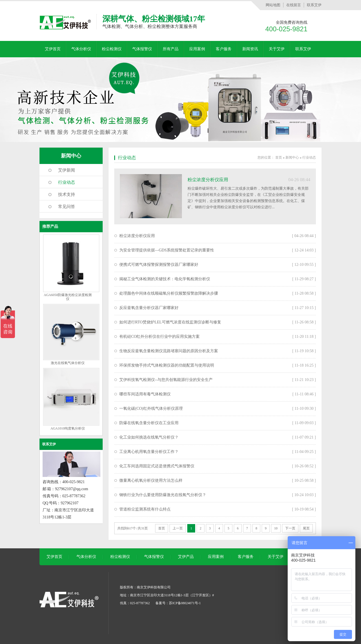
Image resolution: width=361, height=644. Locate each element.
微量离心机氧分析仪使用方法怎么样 (151, 480)
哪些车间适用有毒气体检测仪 (145, 394)
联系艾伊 (314, 5)
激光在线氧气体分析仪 (68, 363)
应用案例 (197, 49)
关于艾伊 (277, 49)
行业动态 (67, 182)
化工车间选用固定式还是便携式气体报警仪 (157, 466)
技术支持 (67, 194)
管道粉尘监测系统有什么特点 (145, 509)
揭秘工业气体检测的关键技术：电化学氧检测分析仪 (165, 279)
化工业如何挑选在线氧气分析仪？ (149, 437)
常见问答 (67, 207)
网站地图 (273, 5)
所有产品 (171, 49)
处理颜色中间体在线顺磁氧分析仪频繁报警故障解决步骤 (169, 293)
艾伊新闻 (67, 170)
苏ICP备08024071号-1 (185, 603)
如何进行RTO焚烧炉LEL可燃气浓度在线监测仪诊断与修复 (170, 322)
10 (276, 528)
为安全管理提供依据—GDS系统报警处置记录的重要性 (167, 250)
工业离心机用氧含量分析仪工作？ (149, 452)
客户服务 (224, 49)
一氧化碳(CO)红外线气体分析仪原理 (151, 408)
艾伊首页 (53, 49)
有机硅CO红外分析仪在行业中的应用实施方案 (159, 337)
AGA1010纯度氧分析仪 (68, 428)
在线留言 (294, 5)
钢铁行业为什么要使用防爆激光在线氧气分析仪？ (163, 495)
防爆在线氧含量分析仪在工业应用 (149, 423)
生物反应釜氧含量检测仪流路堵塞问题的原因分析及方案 (169, 351)
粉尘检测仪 (112, 49)
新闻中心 (71, 156)
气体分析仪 (81, 49)
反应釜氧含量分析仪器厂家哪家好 (149, 308)
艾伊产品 (186, 557)
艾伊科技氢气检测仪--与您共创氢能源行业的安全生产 (166, 380)
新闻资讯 (250, 49)
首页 (279, 157)
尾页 (306, 528)
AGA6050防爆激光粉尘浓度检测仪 (68, 297)
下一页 (290, 528)
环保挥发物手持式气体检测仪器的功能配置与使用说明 (167, 365)
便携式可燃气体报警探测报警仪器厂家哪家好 (159, 265)
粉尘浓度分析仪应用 (208, 180)
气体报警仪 (142, 49)
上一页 (178, 528)
